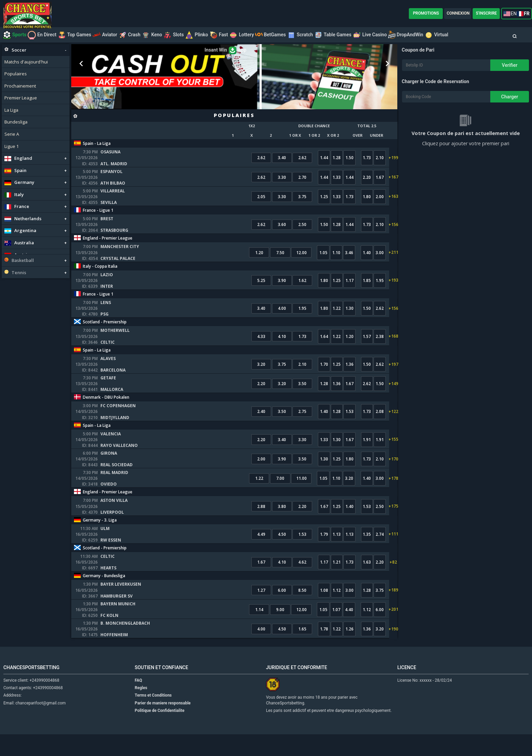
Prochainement (20, 86)
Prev (81, 64)
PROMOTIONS (426, 13)
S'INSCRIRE (486, 13)
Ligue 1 (12, 146)
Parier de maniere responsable (163, 725)
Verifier (510, 65)
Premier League (21, 98)
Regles (141, 710)
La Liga (11, 110)
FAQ (138, 702)
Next (387, 64)
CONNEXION (458, 13)
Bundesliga (16, 122)
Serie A (12, 134)
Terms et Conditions (153, 717)
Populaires (16, 74)
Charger (510, 97)
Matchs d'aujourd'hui (26, 62)
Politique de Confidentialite (159, 732)
